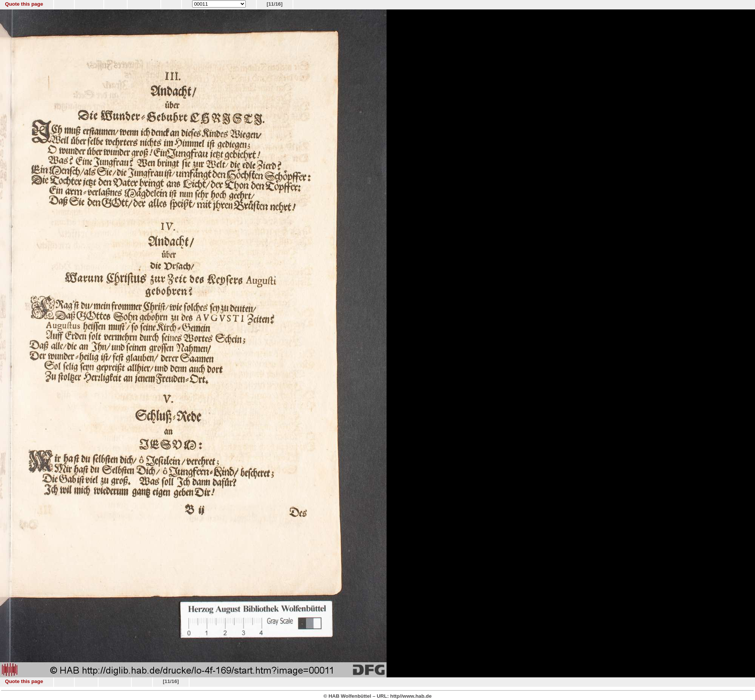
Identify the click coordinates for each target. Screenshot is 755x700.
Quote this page (24, 4)
